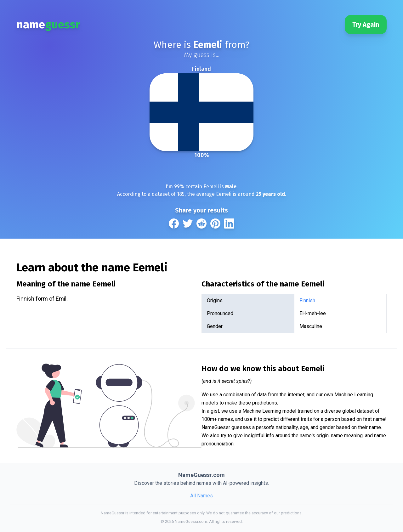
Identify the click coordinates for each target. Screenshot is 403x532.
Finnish (307, 300)
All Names (201, 496)
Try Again (366, 25)
